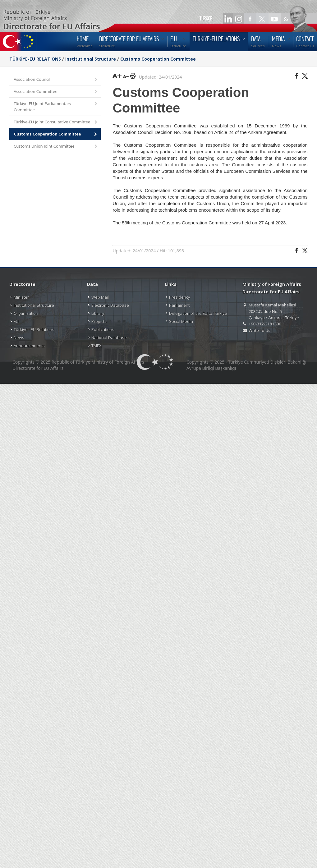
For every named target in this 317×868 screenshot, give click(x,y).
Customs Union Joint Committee (56, 147)
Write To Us (259, 330)
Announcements (29, 346)
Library (98, 313)
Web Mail (100, 297)
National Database (109, 338)
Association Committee (56, 92)
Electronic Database (110, 305)
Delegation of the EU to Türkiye (198, 313)
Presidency (180, 297)
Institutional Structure (91, 59)
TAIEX (96, 346)
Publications (103, 329)
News (19, 338)
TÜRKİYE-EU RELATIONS (35, 59)
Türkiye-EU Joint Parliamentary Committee (56, 107)
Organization (26, 313)
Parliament (179, 305)
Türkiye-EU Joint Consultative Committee (56, 122)
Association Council (56, 80)
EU (16, 321)
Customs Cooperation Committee (158, 59)
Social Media (181, 321)
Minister (21, 297)
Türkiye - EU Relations (34, 329)
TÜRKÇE (206, 19)
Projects (99, 321)
